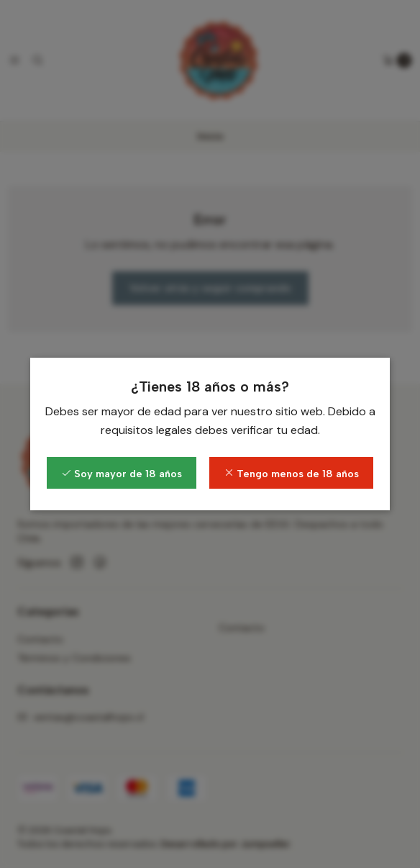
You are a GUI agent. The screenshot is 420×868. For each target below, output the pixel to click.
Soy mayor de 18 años (122, 474)
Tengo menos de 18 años (291, 474)
